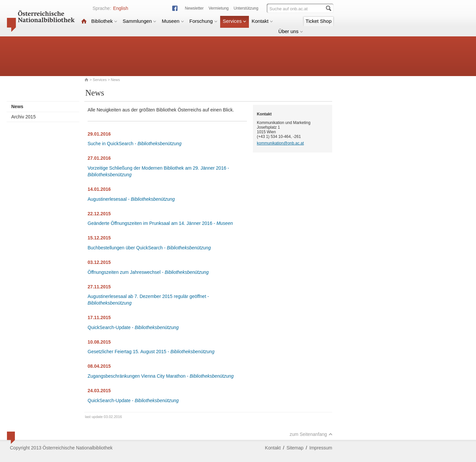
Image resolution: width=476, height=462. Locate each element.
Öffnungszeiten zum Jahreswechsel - (148, 272)
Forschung (203, 21)
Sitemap (295, 448)
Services (235, 21)
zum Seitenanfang (311, 434)
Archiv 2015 (23, 117)
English (121, 8)
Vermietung (219, 8)
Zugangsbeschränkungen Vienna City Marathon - (161, 376)
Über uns (291, 31)
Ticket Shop (318, 21)
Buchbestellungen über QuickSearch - (149, 248)
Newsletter (194, 8)
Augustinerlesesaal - (131, 199)
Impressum (321, 448)
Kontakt (262, 21)
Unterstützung (246, 8)
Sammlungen (139, 21)
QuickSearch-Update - (133, 327)
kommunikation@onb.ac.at (280, 143)
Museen (173, 21)
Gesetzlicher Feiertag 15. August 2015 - (151, 352)
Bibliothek (104, 21)
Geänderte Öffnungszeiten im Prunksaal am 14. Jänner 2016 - (160, 223)
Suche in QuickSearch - (135, 144)
